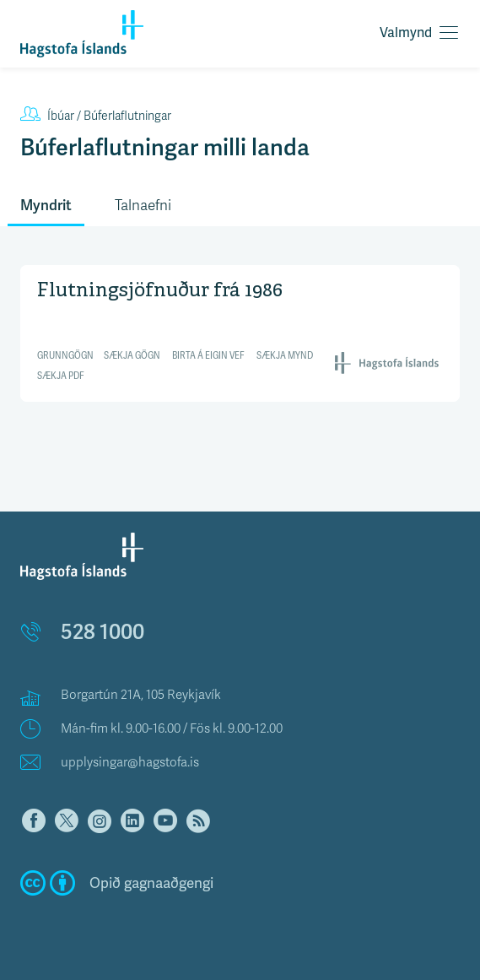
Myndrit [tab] (46, 205)
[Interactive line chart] (240, 331)
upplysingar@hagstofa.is (130, 762)
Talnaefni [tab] (143, 206)
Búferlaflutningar (96, 116)
